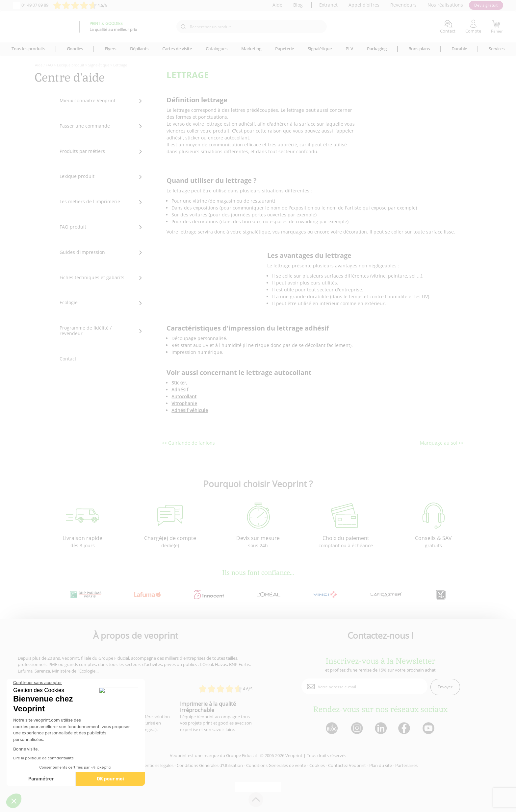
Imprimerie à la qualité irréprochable (208, 707)
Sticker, (179, 383)
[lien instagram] (356, 729)
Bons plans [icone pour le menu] (419, 49)
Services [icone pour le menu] (497, 49)
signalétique (257, 232)
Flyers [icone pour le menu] (110, 49)
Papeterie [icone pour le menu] (284, 49)
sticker (193, 138)
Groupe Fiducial (241, 755)
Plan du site (381, 765)
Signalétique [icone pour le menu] (320, 49)
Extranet (328, 5)
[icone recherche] (183, 27)
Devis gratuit (486, 5)
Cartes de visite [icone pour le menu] (177, 49)
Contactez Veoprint (347, 765)
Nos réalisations (445, 5)
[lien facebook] (405, 729)
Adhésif (180, 390)
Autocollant (184, 396)
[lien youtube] (429, 729)
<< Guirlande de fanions (188, 443)
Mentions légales (157, 765)
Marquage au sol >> (442, 443)
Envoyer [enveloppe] (445, 687)
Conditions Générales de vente (276, 765)
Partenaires (406, 765)
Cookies (317, 765)
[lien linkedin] (381, 729)
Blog (298, 5)
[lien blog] (332, 729)
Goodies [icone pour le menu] (75, 49)
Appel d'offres (364, 5)
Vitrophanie (184, 403)
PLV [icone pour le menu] (349, 49)
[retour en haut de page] (256, 800)
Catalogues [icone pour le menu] (217, 49)
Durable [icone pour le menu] (459, 49)
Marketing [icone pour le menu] (251, 49)
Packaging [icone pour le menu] (377, 49)
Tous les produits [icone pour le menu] (28, 49)
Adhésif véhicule (190, 410)
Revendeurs (403, 5)
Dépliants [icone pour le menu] (139, 49)
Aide (277, 5)
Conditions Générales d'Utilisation (210, 765)
